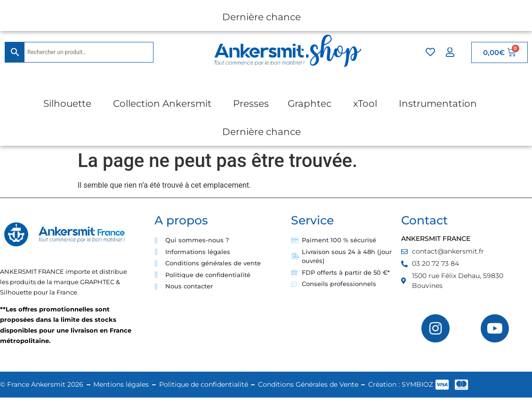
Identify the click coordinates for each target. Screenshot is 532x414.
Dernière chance (262, 17)
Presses (251, 103)
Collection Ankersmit (162, 103)
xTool (365, 103)
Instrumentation (438, 103)
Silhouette (67, 103)
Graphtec (310, 103)
